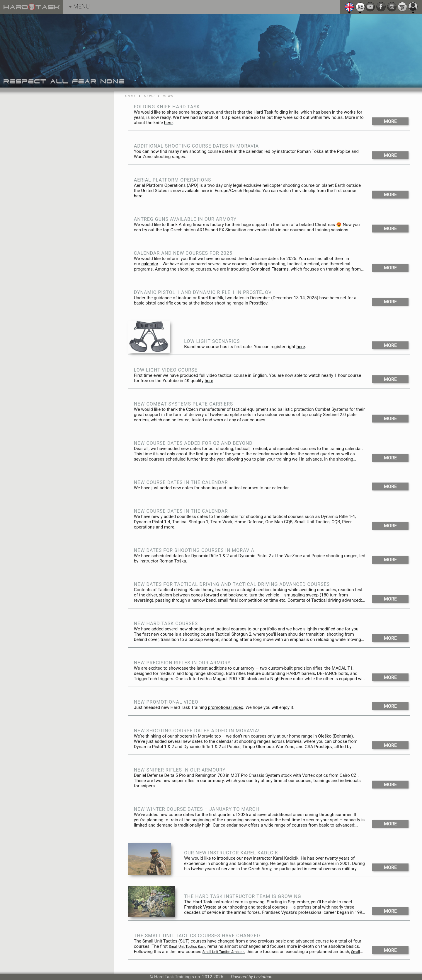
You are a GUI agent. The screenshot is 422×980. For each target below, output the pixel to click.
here (168, 123)
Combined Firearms (269, 269)
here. (139, 196)
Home (131, 96)
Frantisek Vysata (200, 907)
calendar (150, 264)
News (149, 96)
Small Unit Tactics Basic (188, 947)
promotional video (226, 707)
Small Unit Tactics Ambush (223, 952)
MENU (79, 6)
